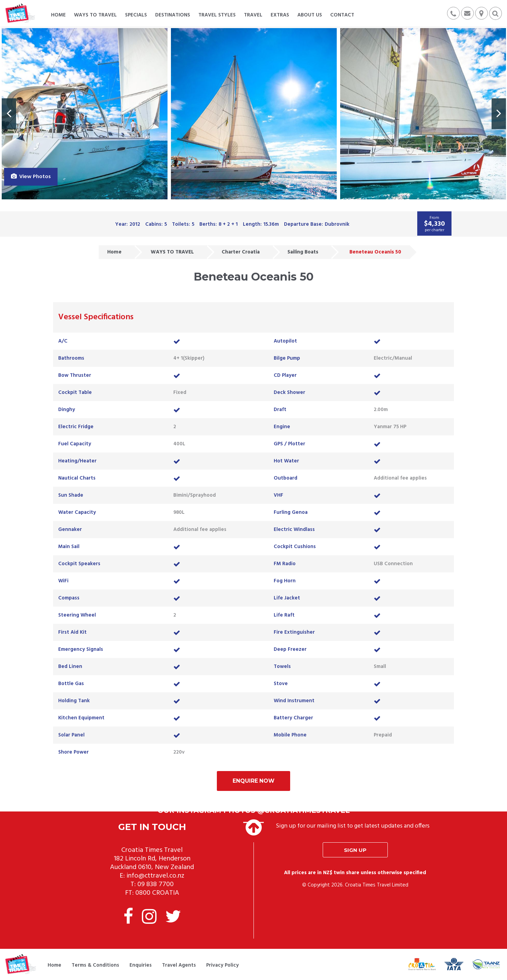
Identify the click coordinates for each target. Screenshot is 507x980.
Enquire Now (253, 781)
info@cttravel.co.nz (155, 877)
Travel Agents (179, 966)
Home (114, 252)
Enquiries (141, 966)
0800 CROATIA (157, 894)
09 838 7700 (156, 885)
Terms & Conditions (95, 966)
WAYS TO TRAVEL (172, 252)
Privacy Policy (222, 966)
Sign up (355, 851)
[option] (85, 114)
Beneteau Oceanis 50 (375, 252)
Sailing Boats (303, 252)
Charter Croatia (241, 252)
